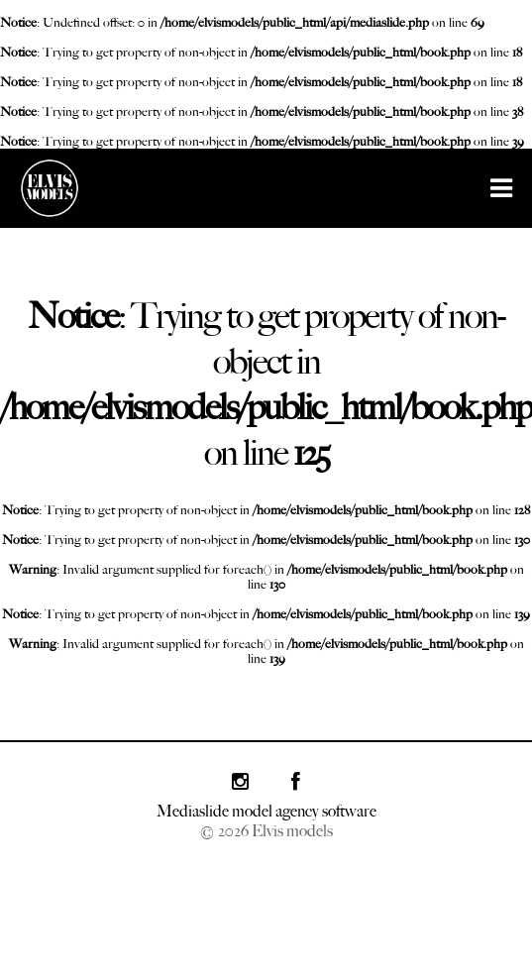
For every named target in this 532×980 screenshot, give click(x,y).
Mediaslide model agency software (266, 811)
